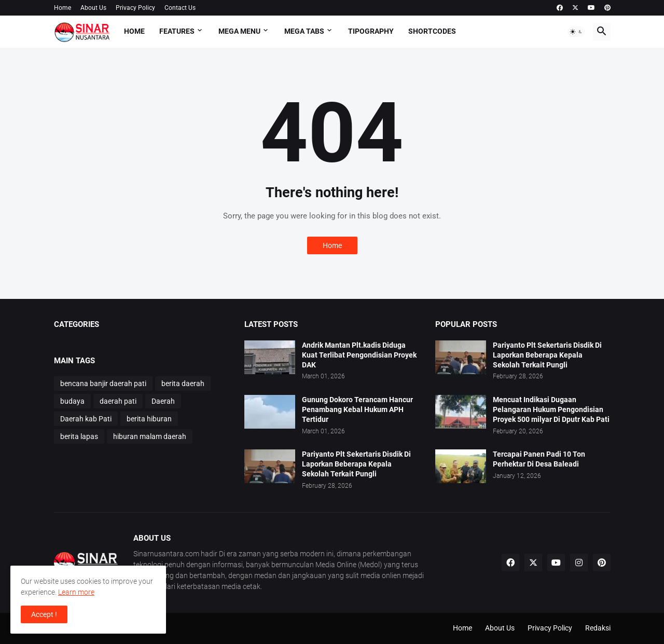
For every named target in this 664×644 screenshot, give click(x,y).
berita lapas (79, 436)
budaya (72, 401)
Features (177, 31)
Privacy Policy (135, 8)
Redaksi (598, 628)
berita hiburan (149, 419)
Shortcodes (432, 31)
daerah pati (118, 401)
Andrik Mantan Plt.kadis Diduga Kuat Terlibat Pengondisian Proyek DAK (359, 355)
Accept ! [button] (44, 614)
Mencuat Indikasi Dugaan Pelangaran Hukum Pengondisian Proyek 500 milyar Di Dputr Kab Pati (551, 409)
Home (63, 8)
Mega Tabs (304, 31)
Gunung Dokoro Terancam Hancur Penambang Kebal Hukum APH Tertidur (357, 409)
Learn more (76, 592)
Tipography (371, 31)
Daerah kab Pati (86, 419)
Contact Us (180, 8)
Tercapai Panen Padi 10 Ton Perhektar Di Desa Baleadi (539, 459)
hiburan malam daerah (150, 436)
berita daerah (183, 383)
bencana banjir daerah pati (103, 383)
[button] (576, 32)
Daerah (163, 401)
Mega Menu (239, 31)
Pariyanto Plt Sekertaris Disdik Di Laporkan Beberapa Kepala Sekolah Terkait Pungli (356, 464)
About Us (93, 8)
